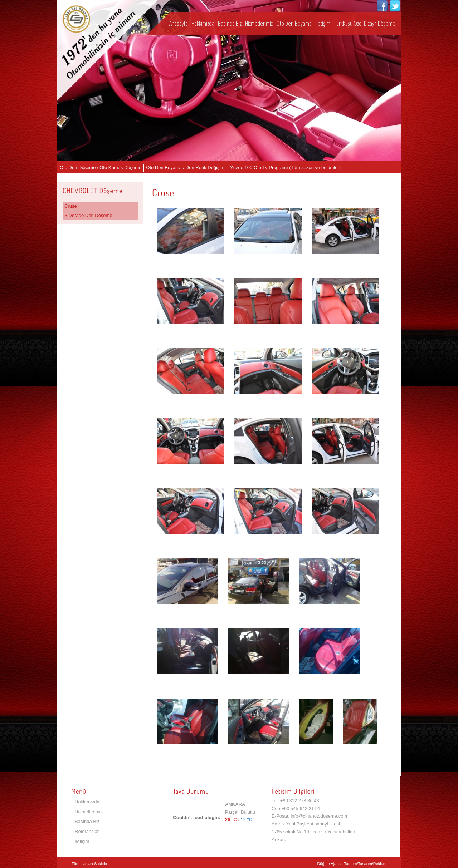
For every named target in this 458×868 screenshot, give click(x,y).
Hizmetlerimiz (259, 23)
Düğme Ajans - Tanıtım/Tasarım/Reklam (352, 864)
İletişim (323, 23)
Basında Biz (230, 23)
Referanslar (87, 831)
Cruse (71, 206)
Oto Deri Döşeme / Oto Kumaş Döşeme (101, 167)
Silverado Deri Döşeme (88, 215)
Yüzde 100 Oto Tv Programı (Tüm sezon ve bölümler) (285, 167)
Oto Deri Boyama (294, 23)
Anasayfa (179, 23)
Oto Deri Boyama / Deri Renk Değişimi (186, 167)
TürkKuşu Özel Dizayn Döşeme (365, 23)
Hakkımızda (203, 23)
